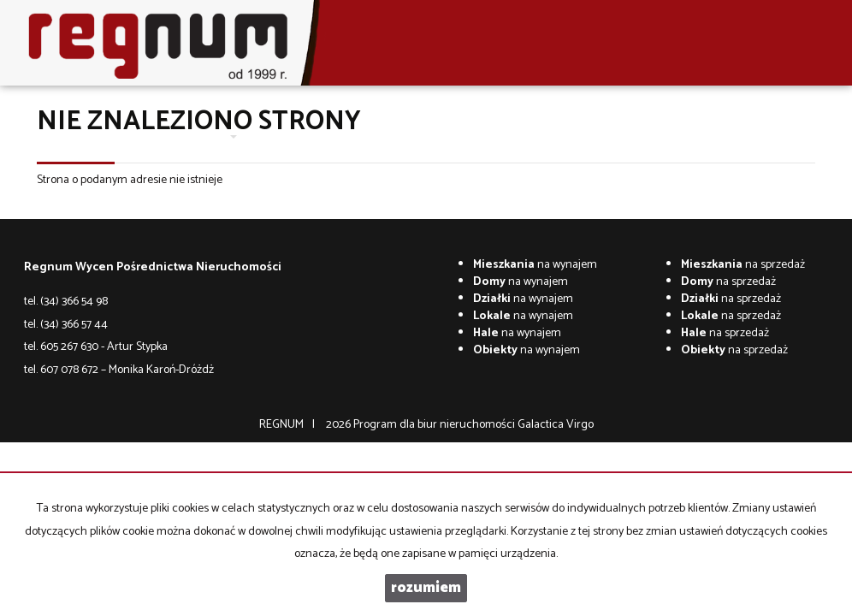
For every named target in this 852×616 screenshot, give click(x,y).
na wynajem (535, 265)
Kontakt (406, 136)
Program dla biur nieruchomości (435, 425)
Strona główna (86, 136)
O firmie (158, 136)
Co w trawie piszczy (489, 136)
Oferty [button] (213, 136)
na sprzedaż (743, 265)
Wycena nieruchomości (310, 136)
